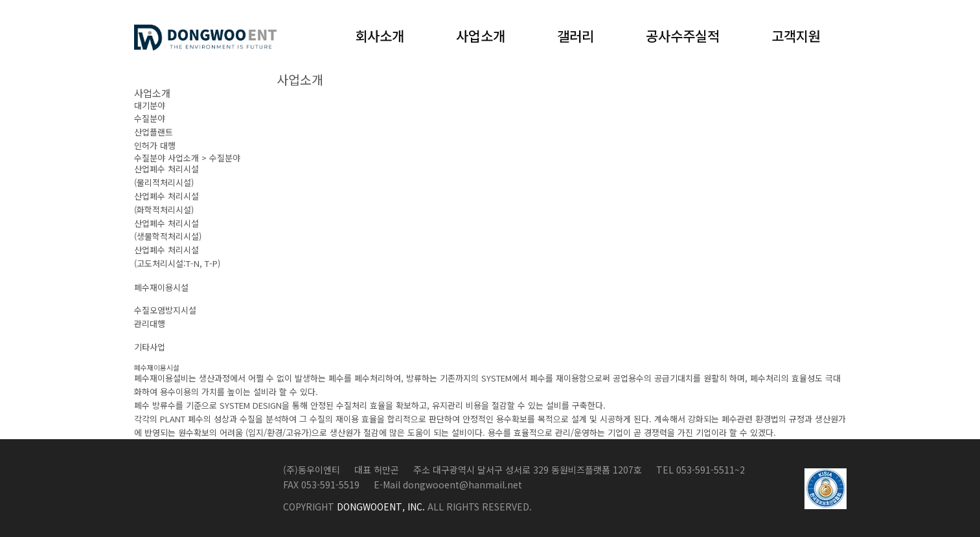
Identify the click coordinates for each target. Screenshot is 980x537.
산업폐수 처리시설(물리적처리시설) (166, 176)
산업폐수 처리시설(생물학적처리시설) (168, 230)
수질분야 (150, 118)
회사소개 (380, 36)
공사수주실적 (683, 36)
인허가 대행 (155, 145)
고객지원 (796, 36)
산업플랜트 (154, 132)
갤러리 (575, 36)
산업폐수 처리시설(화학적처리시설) (166, 203)
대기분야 (150, 105)
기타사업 (150, 347)
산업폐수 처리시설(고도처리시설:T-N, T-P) (177, 257)
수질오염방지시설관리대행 (165, 317)
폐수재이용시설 (161, 287)
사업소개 (481, 36)
